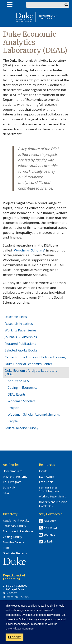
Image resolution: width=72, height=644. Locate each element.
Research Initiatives (19, 324)
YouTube (49, 535)
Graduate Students (15, 553)
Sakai (6, 493)
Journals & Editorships (21, 337)
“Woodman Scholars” (29, 250)
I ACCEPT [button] (14, 637)
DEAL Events (17, 394)
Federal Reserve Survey (22, 428)
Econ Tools (46, 482)
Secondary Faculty (14, 526)
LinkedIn (49, 541)
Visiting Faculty (12, 537)
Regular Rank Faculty (16, 521)
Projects (14, 408)
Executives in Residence (18, 531)
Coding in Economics (22, 388)
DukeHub (9, 488)
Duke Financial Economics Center (29, 364)
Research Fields (16, 317)
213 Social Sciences (15, 586)
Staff (6, 548)
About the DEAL (19, 381)
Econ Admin (46, 477)
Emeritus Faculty (13, 542)
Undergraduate (13, 471)
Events (43, 471)
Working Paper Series (21, 330)
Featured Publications (20, 344)
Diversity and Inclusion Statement (53, 504)
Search (66, 5)
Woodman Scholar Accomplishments (34, 414)
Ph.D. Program (12, 482)
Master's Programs (15, 477)
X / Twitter (50, 528)
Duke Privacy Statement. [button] (20, 629)
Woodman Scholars (22, 401)
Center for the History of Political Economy (36, 357)
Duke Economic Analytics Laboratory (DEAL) (31, 372)
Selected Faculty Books (21, 350)
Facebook (50, 521)
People (13, 421)
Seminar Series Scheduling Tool (49, 489)
